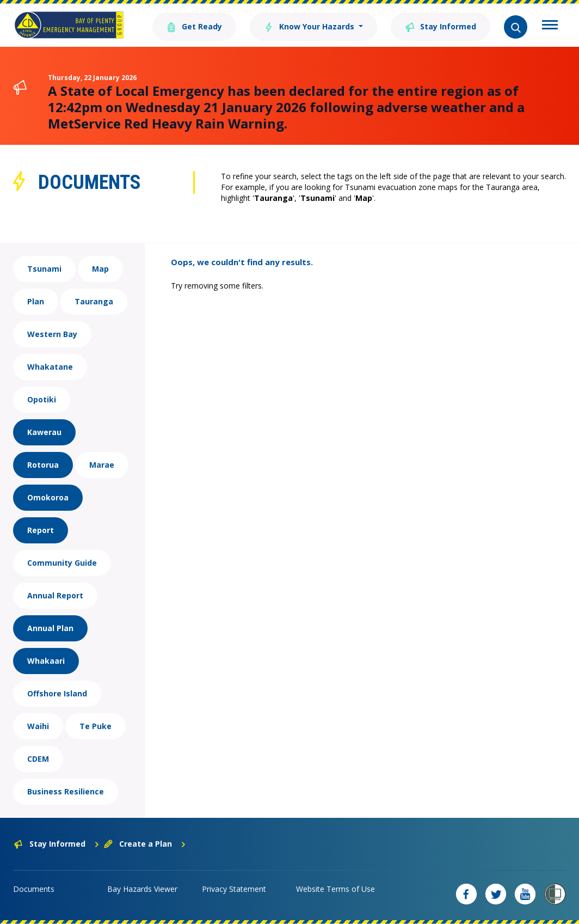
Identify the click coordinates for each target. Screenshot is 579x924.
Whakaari (46, 661)
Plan (36, 301)
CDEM (38, 759)
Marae (102, 465)
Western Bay (52, 334)
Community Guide (62, 563)
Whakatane (50, 367)
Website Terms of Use (335, 889)
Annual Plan (50, 628)
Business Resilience (66, 791)
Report (41, 530)
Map (100, 269)
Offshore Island (57, 693)
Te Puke (96, 726)
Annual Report (55, 595)
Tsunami (44, 269)
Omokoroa (48, 497)
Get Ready (194, 26)
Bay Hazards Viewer (142, 889)
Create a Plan (145, 844)
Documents (34, 889)
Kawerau (44, 432)
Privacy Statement (234, 889)
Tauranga (94, 301)
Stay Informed (441, 26)
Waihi (38, 726)
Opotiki (42, 399)
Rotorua (43, 465)
